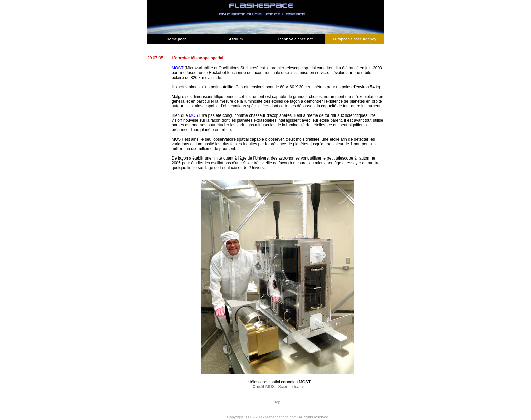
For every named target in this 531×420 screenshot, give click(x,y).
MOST (177, 68)
